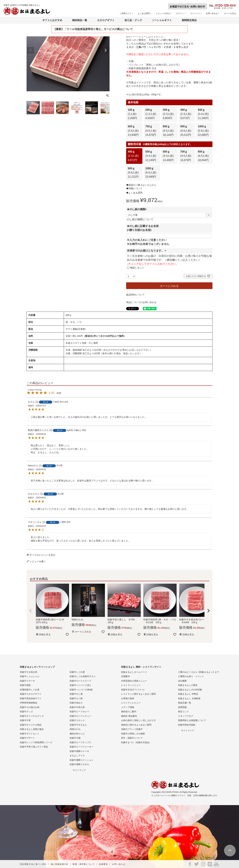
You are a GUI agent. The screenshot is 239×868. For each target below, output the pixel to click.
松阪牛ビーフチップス (80, 742)
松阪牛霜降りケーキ (79, 751)
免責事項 (103, 864)
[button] (31, 611)
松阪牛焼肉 (25, 685)
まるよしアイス (77, 756)
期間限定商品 (189, 20)
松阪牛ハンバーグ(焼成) (81, 690)
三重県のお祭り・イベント (191, 676)
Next (106, 50)
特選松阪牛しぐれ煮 (30, 690)
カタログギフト (106, 20)
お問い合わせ (212, 13)
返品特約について (135, 295)
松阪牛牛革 (25, 720)
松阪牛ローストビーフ (80, 681)
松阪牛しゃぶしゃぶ (30, 676)
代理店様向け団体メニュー (134, 681)
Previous (31, 50)
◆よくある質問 (134, 193)
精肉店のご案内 (129, 712)
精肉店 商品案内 (129, 716)
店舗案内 (125, 676)
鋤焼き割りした (77, 734)
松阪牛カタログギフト (31, 694)
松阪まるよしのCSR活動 (190, 690)
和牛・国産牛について (132, 738)
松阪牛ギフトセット (30, 734)
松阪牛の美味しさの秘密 (133, 734)
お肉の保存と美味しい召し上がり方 (138, 720)
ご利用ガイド (125, 13)
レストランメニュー (131, 685)
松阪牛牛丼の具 (77, 707)
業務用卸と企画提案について (192, 720)
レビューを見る (163, 13)
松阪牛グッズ (26, 712)
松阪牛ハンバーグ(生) (80, 685)
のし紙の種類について (140, 219)
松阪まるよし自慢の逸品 (32, 729)
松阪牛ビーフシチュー (80, 716)
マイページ (195, 13)
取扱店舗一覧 (185, 703)
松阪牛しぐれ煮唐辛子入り (83, 676)
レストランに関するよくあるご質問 (138, 694)
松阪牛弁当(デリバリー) (133, 690)
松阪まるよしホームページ (134, 672)
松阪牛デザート (27, 738)
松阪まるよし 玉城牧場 (189, 698)
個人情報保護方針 (60, 864)
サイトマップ (79, 770)
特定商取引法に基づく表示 (33, 864)
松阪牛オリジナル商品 (31, 725)
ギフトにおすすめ (52, 20)
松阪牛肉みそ (76, 703)
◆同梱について (134, 188)
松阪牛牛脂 (75, 738)
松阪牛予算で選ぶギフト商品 (34, 747)
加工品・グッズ (133, 20)
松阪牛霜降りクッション (82, 760)
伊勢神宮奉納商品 (29, 703)
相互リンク (183, 712)
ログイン (180, 13)
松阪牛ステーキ (27, 681)
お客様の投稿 (128, 698)
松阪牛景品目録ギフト (31, 698)
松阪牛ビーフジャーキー (82, 747)
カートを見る (230, 13)
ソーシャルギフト (162, 20)
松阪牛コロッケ (77, 720)
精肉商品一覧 (80, 20)
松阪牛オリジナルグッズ (32, 716)
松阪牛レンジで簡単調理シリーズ (36, 742)
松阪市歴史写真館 (187, 725)
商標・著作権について (84, 864)
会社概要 (182, 681)
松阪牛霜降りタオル (79, 764)
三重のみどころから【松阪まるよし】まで (199, 672)
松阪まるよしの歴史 (188, 685)
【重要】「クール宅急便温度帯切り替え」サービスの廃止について (93, 29)
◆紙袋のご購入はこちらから (141, 185)
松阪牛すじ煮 (76, 694)
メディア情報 (128, 707)
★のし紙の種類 (137, 209)
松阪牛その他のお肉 (30, 707)
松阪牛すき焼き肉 (29, 672)
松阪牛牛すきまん (78, 725)
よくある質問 (144, 13)
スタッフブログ (186, 716)
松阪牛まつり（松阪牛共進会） (136, 742)
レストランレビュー (131, 703)
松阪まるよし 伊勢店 (188, 694)
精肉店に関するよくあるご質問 (136, 725)
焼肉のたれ (75, 729)
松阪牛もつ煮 (76, 698)
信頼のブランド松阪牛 (132, 729)
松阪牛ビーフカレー (79, 712)
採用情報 (182, 707)
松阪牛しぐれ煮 (77, 672)
